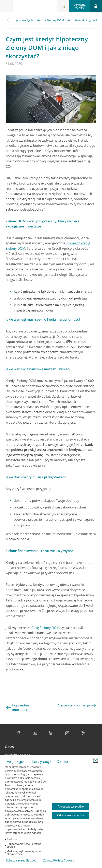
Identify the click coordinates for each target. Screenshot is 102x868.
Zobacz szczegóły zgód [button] (21, 860)
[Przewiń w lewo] (8, 20)
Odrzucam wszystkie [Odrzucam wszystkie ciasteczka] (71, 815)
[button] (96, 760)
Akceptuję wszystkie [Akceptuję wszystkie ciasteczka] (71, 807)
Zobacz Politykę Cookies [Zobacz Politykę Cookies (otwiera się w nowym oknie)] (59, 860)
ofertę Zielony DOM (44, 628)
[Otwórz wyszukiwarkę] (63, 6)
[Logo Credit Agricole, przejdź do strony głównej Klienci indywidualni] (27, 7)
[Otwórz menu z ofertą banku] (6, 6)
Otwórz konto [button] (79, 6)
